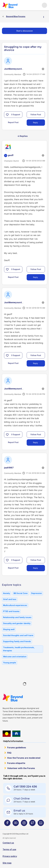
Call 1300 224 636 (25, 787)
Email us (19, 811)
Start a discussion (25, 31)
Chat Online (22, 799)
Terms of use (9, 849)
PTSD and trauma (11, 611)
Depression (37, 593)
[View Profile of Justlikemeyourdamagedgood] (20, 69)
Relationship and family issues (17, 617)
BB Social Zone (21, 593)
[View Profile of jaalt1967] (9, 468)
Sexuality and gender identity (17, 623)
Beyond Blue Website (13, 698)
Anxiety (7, 593)
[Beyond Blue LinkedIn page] (41, 824)
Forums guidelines (17, 748)
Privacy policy (10, 856)
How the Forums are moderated (24, 758)
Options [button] (45, 17)
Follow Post (36, 115)
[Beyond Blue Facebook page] (7, 824)
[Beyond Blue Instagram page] (24, 824)
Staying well (9, 629)
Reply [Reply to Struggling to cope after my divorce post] (35, 122)
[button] (7, 115)
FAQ (9, 753)
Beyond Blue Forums (10, 5)
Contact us (8, 843)
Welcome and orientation (15, 657)
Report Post (13, 122)
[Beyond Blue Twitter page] (32, 824)
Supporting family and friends (17, 641)
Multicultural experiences (15, 605)
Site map (7, 863)
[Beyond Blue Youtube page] (16, 824)
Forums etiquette (16, 763)
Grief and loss (10, 599)
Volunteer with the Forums (21, 768)
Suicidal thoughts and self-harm (18, 635)
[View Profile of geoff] (11, 155)
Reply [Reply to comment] (35, 277)
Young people (10, 663)
